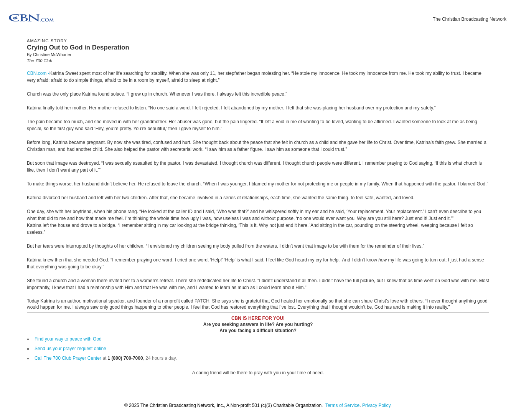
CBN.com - (38, 73)
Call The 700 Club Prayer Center (68, 358)
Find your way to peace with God (68, 339)
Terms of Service (342, 405)
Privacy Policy (376, 405)
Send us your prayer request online (70, 349)
